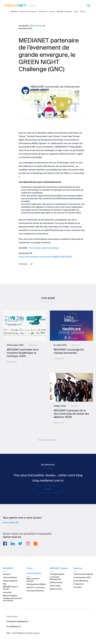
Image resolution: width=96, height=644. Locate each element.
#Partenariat (36, 26)
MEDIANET (14, 12)
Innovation (7, 592)
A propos (7, 574)
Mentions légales (10, 595)
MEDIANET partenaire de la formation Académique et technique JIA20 (23, 353)
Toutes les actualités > (48, 440)
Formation (78, 587)
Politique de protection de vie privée (12, 599)
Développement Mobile (36, 584)
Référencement (56, 582)
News (76, 12)
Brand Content (56, 589)
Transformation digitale (83, 574)
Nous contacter (11, 523)
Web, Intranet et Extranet (33, 580)
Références (43, 12)
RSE (5, 584)
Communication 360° (82, 577)
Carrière (52, 12)
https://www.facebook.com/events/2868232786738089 (45, 257)
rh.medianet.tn (13, 626)
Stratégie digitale (57, 574)
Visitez (48, 489)
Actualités (24, 26)
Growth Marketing (81, 581)
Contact (83, 12)
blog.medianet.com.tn (48, 480)
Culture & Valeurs (10, 577)
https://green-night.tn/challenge (44, 248)
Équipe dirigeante (10, 581)
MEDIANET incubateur (64, 12)
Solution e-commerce (35, 587)
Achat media (55, 586)
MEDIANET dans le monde (10, 588)
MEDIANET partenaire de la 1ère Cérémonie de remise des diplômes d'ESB (71, 414)
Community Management (55, 578)
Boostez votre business (28, 12)
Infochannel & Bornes (35, 591)
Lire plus (12, 362)
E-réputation (79, 584)
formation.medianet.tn (17, 621)
